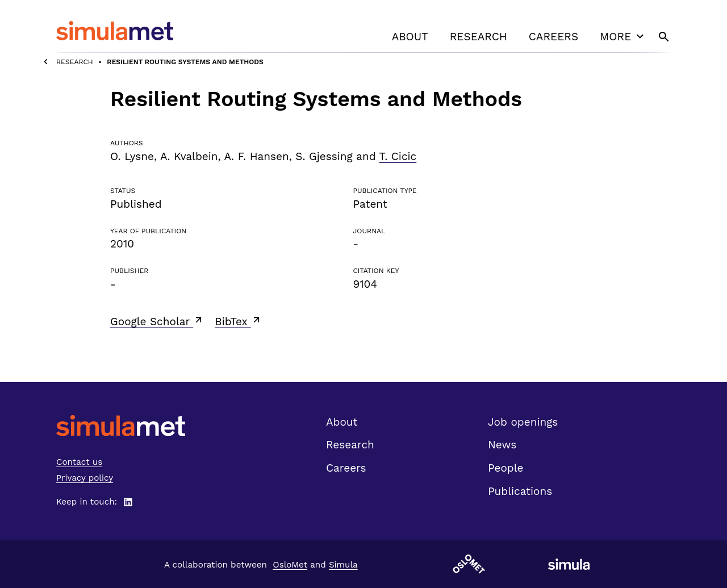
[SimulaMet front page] (121, 425)
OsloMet (290, 565)
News (502, 445)
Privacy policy (85, 478)
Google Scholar (157, 321)
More (623, 36)
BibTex (238, 321)
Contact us (79, 462)
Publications (520, 491)
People (505, 468)
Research (479, 37)
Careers (553, 37)
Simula (343, 565)
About (410, 37)
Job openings (523, 422)
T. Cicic (398, 156)
